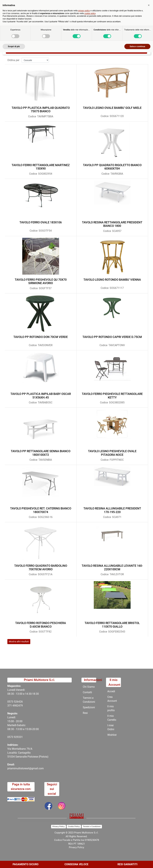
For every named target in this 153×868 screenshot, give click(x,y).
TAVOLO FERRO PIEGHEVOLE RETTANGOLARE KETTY (112, 396)
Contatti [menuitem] (87, 692)
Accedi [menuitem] (111, 691)
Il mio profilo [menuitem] (111, 708)
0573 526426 (15, 702)
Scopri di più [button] (14, 862)
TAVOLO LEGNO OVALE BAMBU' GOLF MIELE (112, 108)
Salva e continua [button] (137, 862)
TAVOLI (96, 30)
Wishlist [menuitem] (112, 735)
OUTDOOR (81, 30)
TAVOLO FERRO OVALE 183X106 (41, 222)
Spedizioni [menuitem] (89, 707)
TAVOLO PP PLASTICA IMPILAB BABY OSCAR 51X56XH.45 (41, 396)
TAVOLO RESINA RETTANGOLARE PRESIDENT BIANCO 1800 (112, 224)
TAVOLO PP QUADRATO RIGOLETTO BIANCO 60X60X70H (112, 167)
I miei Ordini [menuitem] (111, 727)
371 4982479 (15, 706)
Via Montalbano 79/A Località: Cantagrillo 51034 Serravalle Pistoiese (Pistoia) (28, 753)
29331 (19, 737)
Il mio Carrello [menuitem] (112, 718)
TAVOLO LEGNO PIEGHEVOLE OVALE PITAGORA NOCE (112, 453)
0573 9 (11, 737)
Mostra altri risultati (19, 642)
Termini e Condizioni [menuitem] (89, 700)
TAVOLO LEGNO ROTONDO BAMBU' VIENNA (112, 280)
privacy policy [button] (84, 826)
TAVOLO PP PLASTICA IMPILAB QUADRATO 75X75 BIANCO (41, 110)
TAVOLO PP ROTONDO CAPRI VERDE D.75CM (112, 337)
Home (26, 30)
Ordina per (13, 60)
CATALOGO (64, 30)
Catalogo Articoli (44, 30)
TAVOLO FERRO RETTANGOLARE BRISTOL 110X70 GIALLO (112, 625)
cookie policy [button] (90, 829)
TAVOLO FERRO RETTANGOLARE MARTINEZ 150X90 (41, 167)
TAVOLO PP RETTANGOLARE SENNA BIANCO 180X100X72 (41, 453)
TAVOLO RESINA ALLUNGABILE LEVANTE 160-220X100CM (112, 567)
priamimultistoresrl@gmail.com (26, 768)
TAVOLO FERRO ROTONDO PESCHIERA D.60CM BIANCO (41, 625)
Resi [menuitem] (85, 713)
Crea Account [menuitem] (112, 699)
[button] (149, 821)
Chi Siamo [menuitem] (89, 687)
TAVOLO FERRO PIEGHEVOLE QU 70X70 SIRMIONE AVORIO (41, 281)
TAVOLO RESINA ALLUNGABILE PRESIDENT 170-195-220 (112, 510)
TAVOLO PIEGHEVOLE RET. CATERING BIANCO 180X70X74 (41, 510)
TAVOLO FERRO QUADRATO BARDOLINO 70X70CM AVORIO (41, 567)
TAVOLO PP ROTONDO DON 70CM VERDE (41, 337)
